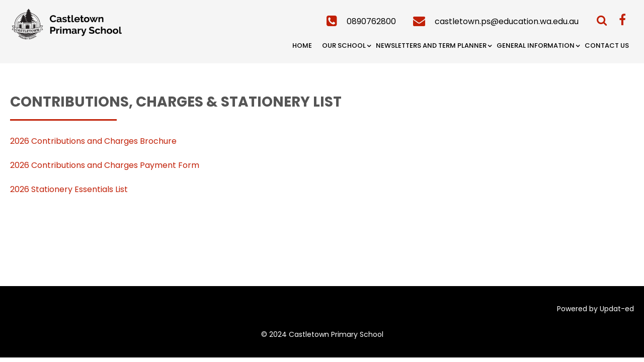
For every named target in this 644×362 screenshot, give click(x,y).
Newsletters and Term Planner (431, 46)
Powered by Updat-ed (595, 309)
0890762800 (371, 21)
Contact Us (607, 46)
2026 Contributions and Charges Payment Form (105, 165)
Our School (344, 46)
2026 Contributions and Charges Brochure (93, 141)
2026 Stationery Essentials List (69, 189)
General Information (536, 46)
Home (302, 46)
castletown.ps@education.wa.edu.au (507, 21)
